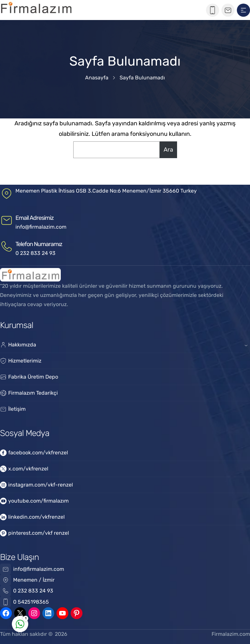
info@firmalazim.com (41, 227)
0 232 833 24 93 (35, 253)
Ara (168, 150)
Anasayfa (97, 78)
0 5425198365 (31, 602)
